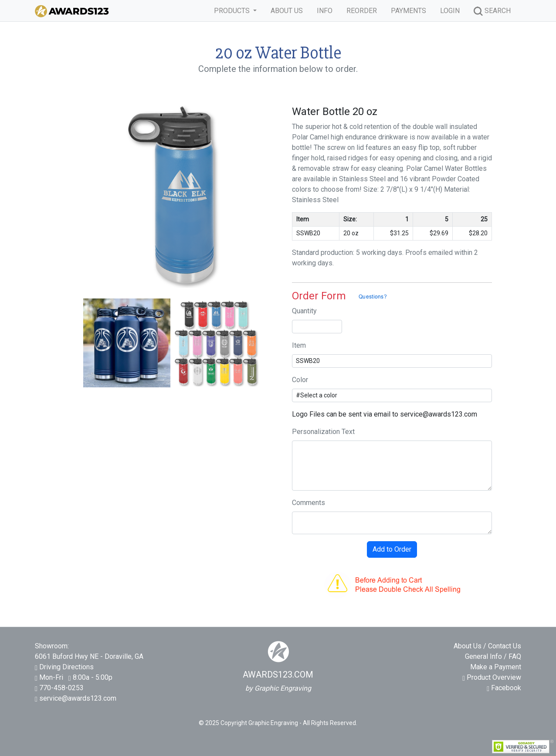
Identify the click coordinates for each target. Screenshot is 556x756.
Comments (309, 503)
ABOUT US (287, 11)
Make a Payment (496, 667)
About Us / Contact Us (487, 646)
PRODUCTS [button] (233, 11)
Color (300, 380)
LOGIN (450, 11)
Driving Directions (66, 667)
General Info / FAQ (493, 656)
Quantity (304, 311)
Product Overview (492, 677)
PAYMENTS (409, 11)
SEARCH (492, 11)
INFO (325, 11)
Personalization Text (323, 432)
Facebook (504, 688)
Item (299, 345)
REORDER (362, 11)
